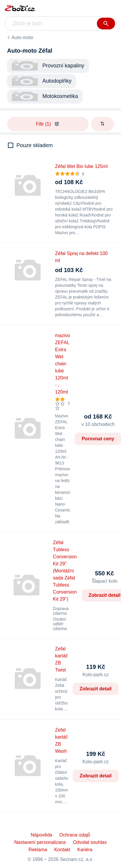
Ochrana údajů (75, 835)
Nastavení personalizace (40, 842)
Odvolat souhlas (90, 842)
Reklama (38, 850)
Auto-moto (22, 38)
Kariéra (85, 850)
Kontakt (62, 850)
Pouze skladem (35, 145)
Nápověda (42, 835)
